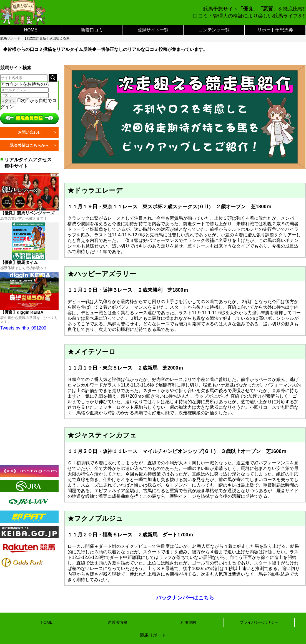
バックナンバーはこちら (185, 598)
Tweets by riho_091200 (23, 328)
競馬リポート (10, 38)
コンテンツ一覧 (214, 30)
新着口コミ (92, 30)
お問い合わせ (29, 132)
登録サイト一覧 (153, 30)
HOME (31, 30)
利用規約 (188, 622)
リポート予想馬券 (275, 30)
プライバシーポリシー (259, 622)
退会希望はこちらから (29, 145)
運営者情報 (117, 622)
